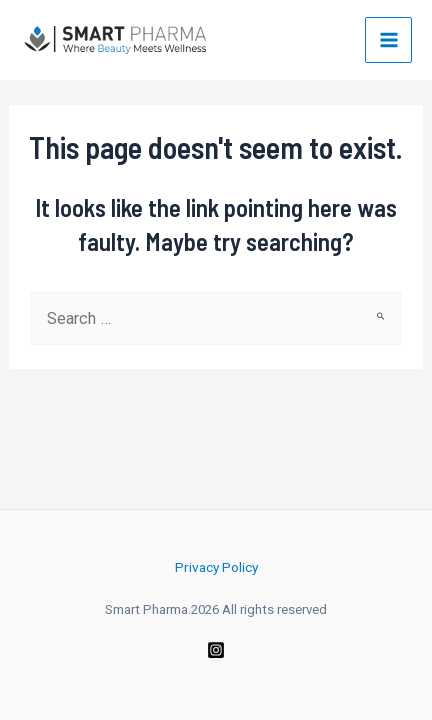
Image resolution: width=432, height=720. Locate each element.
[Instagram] (216, 650)
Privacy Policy (216, 567)
